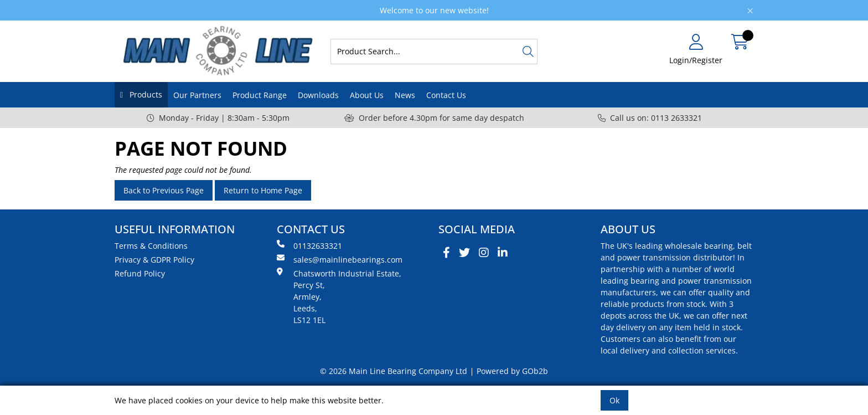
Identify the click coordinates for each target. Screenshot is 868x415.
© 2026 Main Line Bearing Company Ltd (394, 371)
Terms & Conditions (151, 246)
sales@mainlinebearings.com (340, 259)
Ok (614, 400)
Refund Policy (140, 273)
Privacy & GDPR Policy (154, 260)
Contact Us (446, 95)
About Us (367, 95)
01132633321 (309, 245)
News (405, 95)
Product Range (260, 95)
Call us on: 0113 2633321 (650, 118)
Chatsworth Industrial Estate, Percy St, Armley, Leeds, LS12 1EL (339, 296)
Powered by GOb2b (512, 371)
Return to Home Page (263, 190)
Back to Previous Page (164, 190)
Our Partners (197, 95)
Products (145, 94)
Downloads (318, 95)
